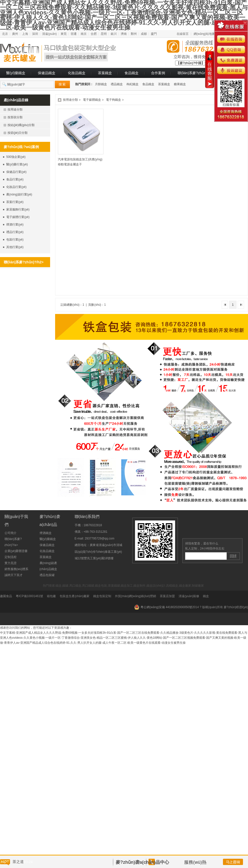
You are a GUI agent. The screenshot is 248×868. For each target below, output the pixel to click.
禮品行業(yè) (15, 232)
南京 (84, 34)
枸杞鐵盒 (133, 84)
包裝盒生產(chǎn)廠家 (74, 596)
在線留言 (183, 34)
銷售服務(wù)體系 (16, 569)
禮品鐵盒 (117, 84)
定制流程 (11, 557)
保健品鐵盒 (47, 73)
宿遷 (74, 34)
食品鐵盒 (132, 73)
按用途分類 (70, 100)
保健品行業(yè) (16, 172)
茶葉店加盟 (167, 596)
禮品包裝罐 (47, 575)
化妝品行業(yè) (16, 187)
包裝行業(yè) (15, 240)
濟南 (124, 34)
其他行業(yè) (15, 247)
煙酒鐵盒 (46, 533)
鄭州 (134, 34)
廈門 (154, 34)
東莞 (64, 34)
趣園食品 (6, 596)
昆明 (104, 34)
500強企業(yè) (16, 157)
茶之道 (18, 862)
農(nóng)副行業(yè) (19, 194)
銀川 (114, 34)
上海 (25, 34)
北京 (5, 34)
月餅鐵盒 (101, 84)
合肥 (94, 34)
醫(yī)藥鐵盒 (16, 73)
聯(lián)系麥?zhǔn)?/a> (196, 73)
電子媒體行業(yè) (18, 217)
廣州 (15, 34)
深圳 (35, 34)
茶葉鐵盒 (105, 73)
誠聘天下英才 (14, 575)
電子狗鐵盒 (113, 100)
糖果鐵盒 (180, 84)
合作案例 (158, 73)
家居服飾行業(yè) (18, 209)
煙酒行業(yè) (15, 225)
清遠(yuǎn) (49, 34)
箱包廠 (51, 596)
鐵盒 (206, 596)
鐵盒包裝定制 (102, 596)
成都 (144, 34)
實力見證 (11, 563)
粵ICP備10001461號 (29, 596)
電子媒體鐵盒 (92, 100)
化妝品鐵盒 (77, 73)
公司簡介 (11, 533)
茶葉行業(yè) (15, 202)
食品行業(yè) (15, 179)
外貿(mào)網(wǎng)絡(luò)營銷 (136, 596)
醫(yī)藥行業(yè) (17, 164)
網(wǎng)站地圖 (204, 34)
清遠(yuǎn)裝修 (189, 596)
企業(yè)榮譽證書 (16, 551)
